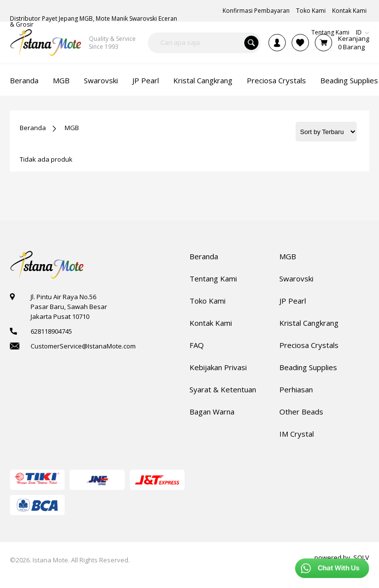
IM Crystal (297, 434)
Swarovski (296, 278)
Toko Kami (208, 301)
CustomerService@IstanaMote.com (83, 346)
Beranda (33, 128)
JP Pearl (293, 301)
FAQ (197, 345)
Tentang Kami (213, 278)
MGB (72, 128)
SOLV (361, 557)
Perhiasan (296, 389)
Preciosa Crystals (309, 345)
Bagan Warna (212, 412)
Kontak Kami (211, 323)
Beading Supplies (308, 367)
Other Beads (301, 412)
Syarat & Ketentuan (223, 389)
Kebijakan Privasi (218, 367)
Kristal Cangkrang (309, 323)
